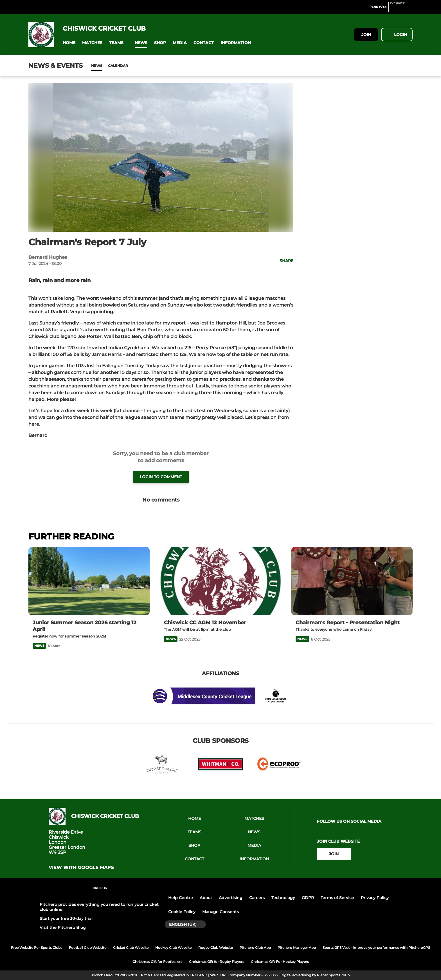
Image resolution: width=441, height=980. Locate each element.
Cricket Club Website (131, 948)
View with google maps (81, 868)
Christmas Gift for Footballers (157, 962)
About (206, 898)
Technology (283, 898)
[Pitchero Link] (401, 9)
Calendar (118, 66)
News (97, 66)
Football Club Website (88, 948)
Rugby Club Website (216, 948)
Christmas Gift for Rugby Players (217, 962)
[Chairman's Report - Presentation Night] (352, 581)
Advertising (231, 898)
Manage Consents (220, 912)
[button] (69, 43)
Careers (257, 898)
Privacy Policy (375, 898)
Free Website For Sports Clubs (37, 948)
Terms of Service (337, 898)
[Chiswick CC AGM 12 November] (220, 581)
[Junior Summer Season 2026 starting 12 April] (89, 581)
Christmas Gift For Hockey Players (280, 962)
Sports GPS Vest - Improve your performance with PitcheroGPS (376, 948)
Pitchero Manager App (297, 948)
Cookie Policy (182, 912)
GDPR (308, 898)
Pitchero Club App (255, 948)
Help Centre (181, 898)
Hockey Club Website (173, 948)
